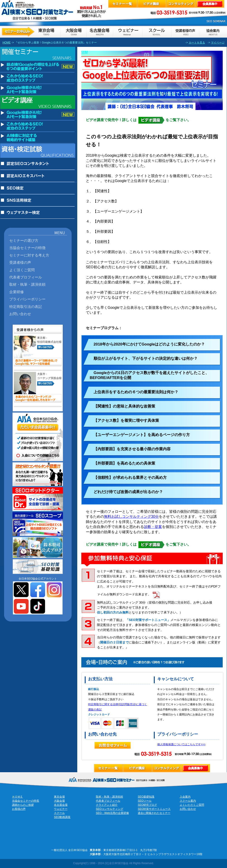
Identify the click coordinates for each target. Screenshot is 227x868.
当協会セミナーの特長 (26, 801)
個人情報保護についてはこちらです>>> (181, 744)
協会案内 (213, 32)
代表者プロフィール (26, 277)
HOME (7, 43)
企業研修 (17, 292)
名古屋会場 (61, 805)
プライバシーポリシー (27, 299)
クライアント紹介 (107, 805)
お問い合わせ (20, 314)
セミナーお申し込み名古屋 (100, 32)
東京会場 (59, 797)
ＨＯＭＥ (17, 797)
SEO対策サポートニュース (154, 809)
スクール (59, 813)
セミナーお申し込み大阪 (73, 32)
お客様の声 (185, 32)
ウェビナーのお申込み (128, 32)
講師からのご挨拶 (23, 805)
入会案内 (185, 797)
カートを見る (197, 43)
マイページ (218, 43)
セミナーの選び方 (24, 240)
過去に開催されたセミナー (154, 813)
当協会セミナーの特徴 (27, 248)
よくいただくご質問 (192, 805)
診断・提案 (153, 527)
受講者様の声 (20, 262)
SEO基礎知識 (146, 797)
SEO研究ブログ (147, 805)
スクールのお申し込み (157, 32)
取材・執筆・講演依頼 (27, 284)
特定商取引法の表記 (26, 307)
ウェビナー (61, 809)
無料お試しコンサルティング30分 (131, 517)
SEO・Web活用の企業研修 (112, 813)
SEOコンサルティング (110, 809)
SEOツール (145, 801)
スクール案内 (188, 801)
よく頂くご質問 (22, 270)
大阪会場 (59, 801)
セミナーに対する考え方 (29, 255)
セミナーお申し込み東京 (30, 32)
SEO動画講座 (62, 817)
